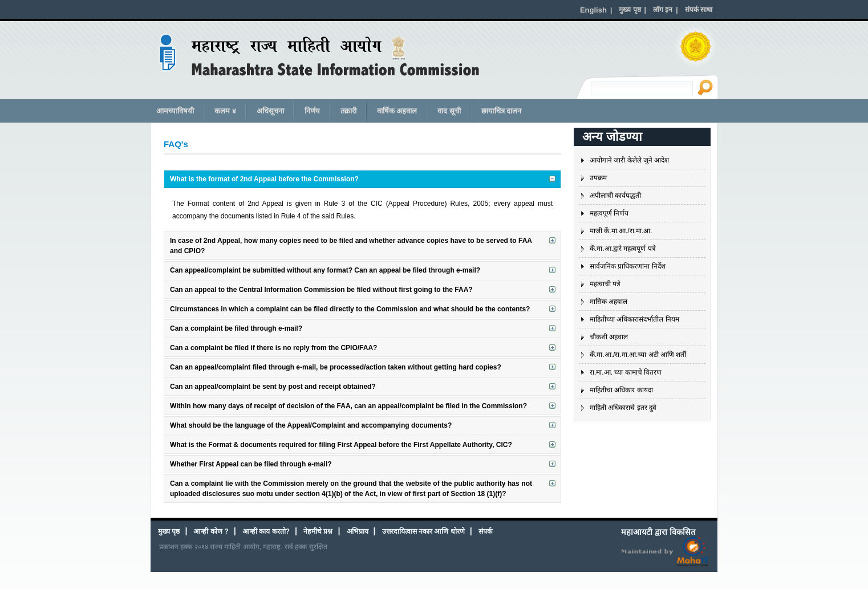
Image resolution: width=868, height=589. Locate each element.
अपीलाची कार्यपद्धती (615, 196)
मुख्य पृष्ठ (169, 531)
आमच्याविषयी (175, 111)
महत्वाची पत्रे (605, 284)
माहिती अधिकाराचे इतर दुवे (623, 408)
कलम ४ (225, 111)
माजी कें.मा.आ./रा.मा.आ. (621, 231)
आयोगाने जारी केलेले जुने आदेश (629, 160)
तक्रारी (348, 111)
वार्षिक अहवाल (397, 111)
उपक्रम (598, 178)
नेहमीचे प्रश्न (318, 531)
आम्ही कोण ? (211, 531)
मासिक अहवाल (609, 302)
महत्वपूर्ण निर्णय (609, 213)
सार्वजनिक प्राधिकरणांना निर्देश (628, 266)
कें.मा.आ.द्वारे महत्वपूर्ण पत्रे (623, 249)
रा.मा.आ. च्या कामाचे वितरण (626, 372)
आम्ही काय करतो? (266, 531)
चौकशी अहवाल (609, 337)
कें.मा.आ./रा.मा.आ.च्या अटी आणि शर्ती (638, 355)
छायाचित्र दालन (502, 111)
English (593, 10)
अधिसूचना (270, 111)
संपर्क (485, 531)
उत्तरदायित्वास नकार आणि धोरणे (423, 531)
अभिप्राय (358, 531)
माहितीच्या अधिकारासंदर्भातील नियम (634, 319)
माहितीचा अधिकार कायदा (621, 390)
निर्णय (312, 111)
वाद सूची (449, 111)
